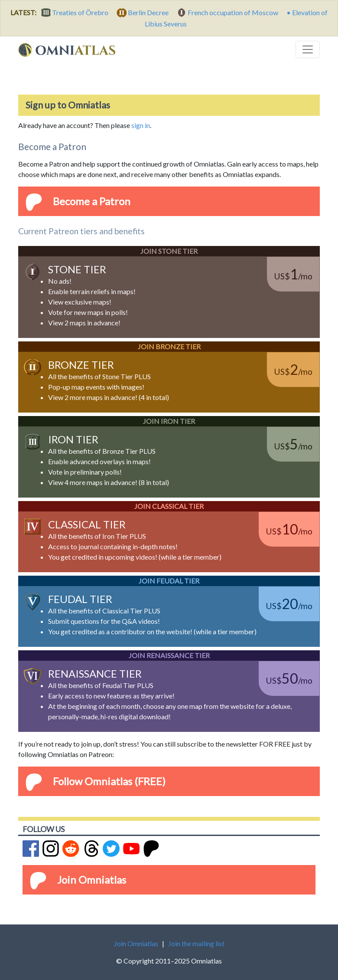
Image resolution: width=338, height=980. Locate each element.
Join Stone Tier (169, 251)
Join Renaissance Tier (169, 655)
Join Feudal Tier (169, 581)
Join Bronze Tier (169, 346)
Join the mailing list (196, 943)
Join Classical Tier (169, 506)
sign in (141, 125)
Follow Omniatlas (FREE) (109, 781)
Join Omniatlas (92, 880)
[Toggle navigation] (308, 49)
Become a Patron (92, 201)
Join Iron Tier (169, 421)
